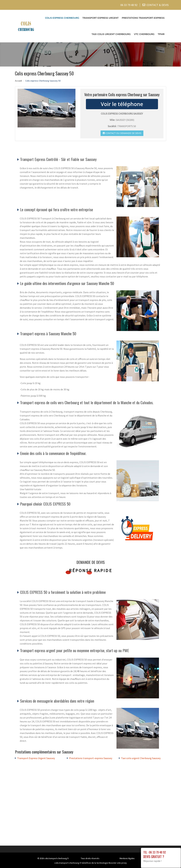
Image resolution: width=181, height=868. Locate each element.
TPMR (161, 34)
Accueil (18, 80)
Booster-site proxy (118, 863)
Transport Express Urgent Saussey (36, 758)
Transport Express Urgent (100, 18)
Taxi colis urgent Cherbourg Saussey (141, 758)
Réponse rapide (90, 570)
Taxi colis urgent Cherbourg (111, 34)
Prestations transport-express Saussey (91, 758)
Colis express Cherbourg (62, 18)
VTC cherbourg (144, 34)
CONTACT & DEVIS (158, 5)
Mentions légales (127, 858)
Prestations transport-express (143, 18)
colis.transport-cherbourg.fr (56, 858)
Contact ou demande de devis (122, 133)
